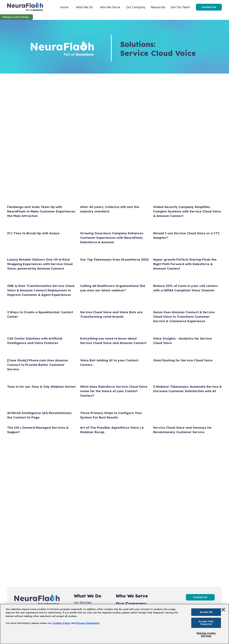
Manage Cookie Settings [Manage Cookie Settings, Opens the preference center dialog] (206, 635)
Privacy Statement (88, 623)
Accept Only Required (206, 623)
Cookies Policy (61, 623)
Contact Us (209, 7)
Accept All (206, 612)
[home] (25, 7)
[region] (114, 624)
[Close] (223, 610)
